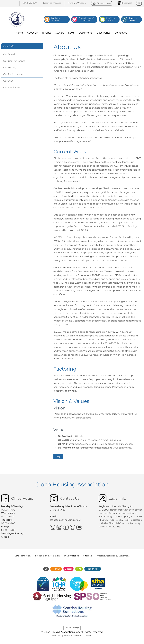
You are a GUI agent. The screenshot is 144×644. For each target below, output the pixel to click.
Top (58, 457)
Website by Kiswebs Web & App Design (72, 635)
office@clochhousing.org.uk (66, 520)
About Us (9, 46)
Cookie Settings (72, 628)
